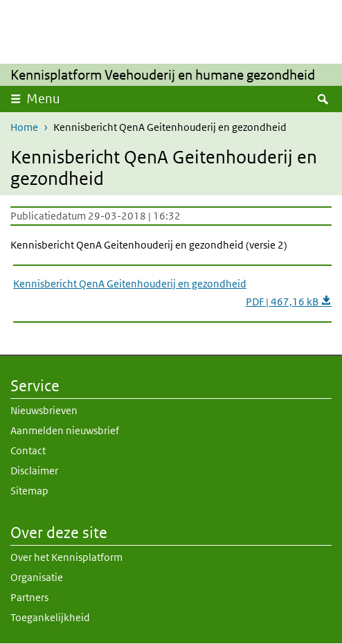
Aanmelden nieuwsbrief (65, 430)
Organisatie (37, 577)
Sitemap (29, 491)
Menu (43, 99)
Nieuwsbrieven (44, 410)
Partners (29, 597)
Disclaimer (34, 471)
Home (24, 127)
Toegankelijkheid (50, 617)
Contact (28, 450)
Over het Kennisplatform (66, 557)
